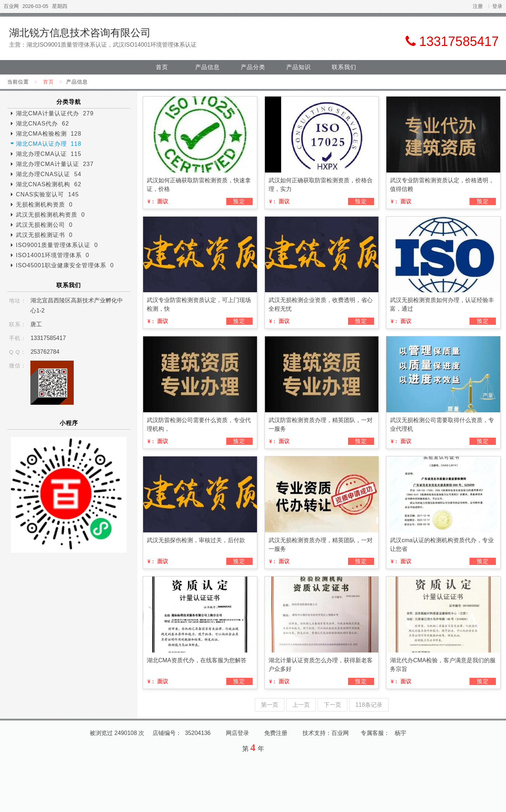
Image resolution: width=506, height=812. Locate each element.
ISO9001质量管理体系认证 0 (57, 245)
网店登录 (237, 733)
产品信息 (207, 67)
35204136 (198, 733)
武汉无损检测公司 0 (44, 225)
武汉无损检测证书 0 (44, 235)
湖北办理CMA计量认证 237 (55, 164)
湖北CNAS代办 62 (42, 124)
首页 (162, 67)
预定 (239, 201)
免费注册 (276, 733)
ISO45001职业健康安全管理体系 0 (65, 265)
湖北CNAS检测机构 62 (49, 184)
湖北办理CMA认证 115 (49, 154)
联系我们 (344, 67)
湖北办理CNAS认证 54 (49, 174)
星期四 (60, 6)
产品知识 (299, 67)
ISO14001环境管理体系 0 (53, 255)
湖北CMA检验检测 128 (49, 134)
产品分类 (253, 67)
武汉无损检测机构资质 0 (50, 215)
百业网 (11, 6)
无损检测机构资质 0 (44, 205)
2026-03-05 (35, 6)
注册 (478, 6)
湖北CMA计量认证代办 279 (55, 113)
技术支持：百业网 (326, 733)
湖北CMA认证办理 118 (49, 144)
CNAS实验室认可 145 (47, 194)
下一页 (333, 705)
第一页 (270, 705)
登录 (497, 6)
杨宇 (400, 733)
